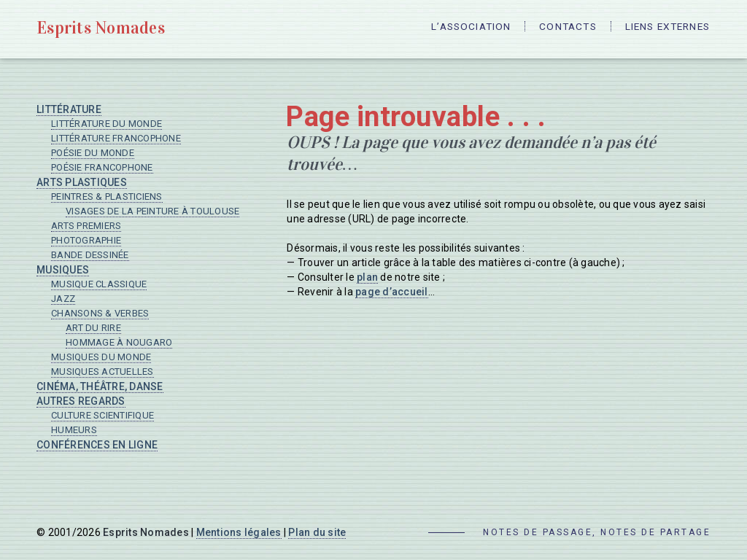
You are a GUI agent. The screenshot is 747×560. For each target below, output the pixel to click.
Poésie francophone (102, 167)
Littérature (69, 109)
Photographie (86, 240)
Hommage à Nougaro (119, 342)
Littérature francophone (116, 138)
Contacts (559, 29)
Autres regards (81, 401)
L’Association (456, 29)
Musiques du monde (101, 357)
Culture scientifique (102, 415)
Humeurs (74, 430)
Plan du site (317, 532)
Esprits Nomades (104, 28)
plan (367, 277)
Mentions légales (239, 532)
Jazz (63, 299)
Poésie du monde (93, 153)
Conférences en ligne (97, 445)
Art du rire (93, 328)
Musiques (63, 270)
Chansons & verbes (100, 313)
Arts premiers (86, 226)
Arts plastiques (82, 182)
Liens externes (665, 29)
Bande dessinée (90, 255)
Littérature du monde (107, 124)
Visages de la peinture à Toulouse (152, 211)
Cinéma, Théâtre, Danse (100, 386)
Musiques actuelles (102, 372)
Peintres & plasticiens (107, 197)
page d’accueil (392, 292)
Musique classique (99, 284)
